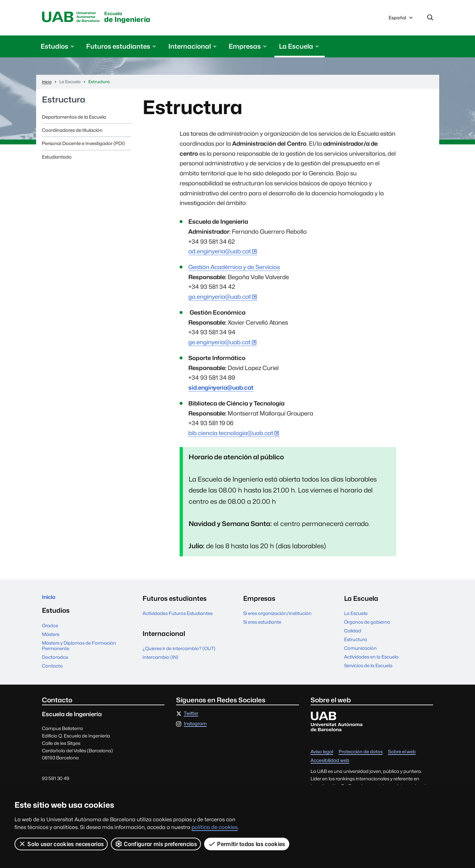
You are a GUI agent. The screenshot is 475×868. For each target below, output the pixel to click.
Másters (51, 639)
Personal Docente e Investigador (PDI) (83, 146)
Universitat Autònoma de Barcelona (77, 18)
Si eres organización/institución (277, 615)
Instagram (195, 729)
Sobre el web (402, 757)
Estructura (64, 102)
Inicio (50, 601)
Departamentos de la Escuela (74, 119)
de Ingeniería (147, 19)
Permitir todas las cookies (247, 844)
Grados (50, 630)
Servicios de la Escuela (368, 668)
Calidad (353, 633)
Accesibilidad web (330, 766)
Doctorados (55, 662)
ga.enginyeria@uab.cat (220, 299)
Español (401, 20)
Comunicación (360, 650)
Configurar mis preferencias (156, 844)
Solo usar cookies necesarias (61, 844)
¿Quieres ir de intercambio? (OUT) (179, 651)
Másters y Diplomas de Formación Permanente (79, 650)
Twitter (191, 719)
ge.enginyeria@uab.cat (219, 344)
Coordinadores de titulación (72, 132)
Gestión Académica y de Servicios (234, 269)
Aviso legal (322, 757)
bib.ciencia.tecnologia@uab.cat (231, 435)
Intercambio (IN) (160, 659)
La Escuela (356, 615)
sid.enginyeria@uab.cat (221, 390)
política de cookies (215, 827)
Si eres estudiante (262, 624)
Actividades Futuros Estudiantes (178, 615)
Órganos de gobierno (367, 624)
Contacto (52, 671)
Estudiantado (57, 159)
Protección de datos (361, 757)
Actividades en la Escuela (371, 659)
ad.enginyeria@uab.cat (220, 254)
